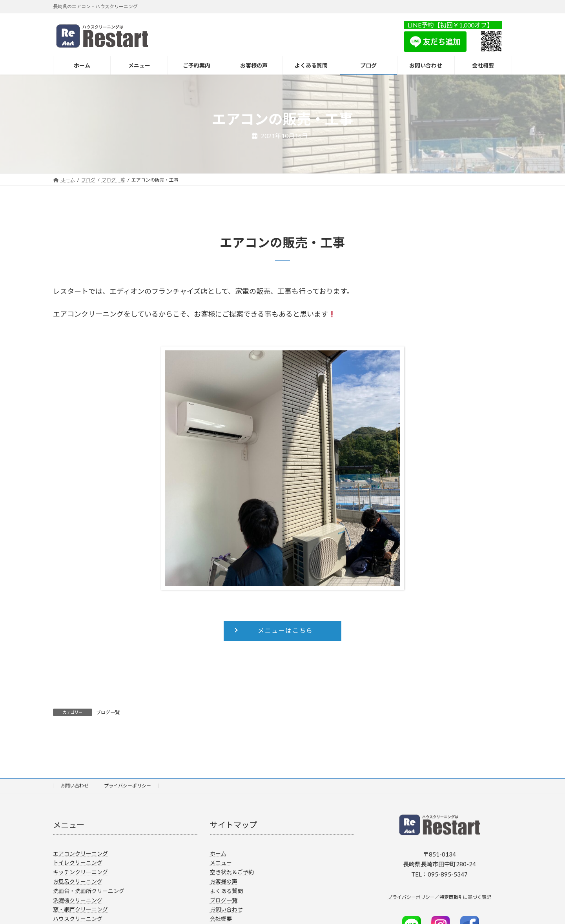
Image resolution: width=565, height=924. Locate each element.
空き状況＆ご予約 (232, 872)
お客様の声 (224, 881)
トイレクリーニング (78, 863)
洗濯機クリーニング (78, 900)
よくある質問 (226, 891)
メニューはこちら (285, 630)
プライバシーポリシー (128, 786)
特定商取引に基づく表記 (465, 897)
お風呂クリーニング (78, 881)
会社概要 (221, 919)
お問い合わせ (75, 786)
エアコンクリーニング (80, 853)
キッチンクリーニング (80, 872)
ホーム (218, 853)
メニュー (221, 863)
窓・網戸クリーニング (80, 909)
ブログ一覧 (108, 712)
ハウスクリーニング (78, 919)
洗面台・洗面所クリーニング (89, 891)
